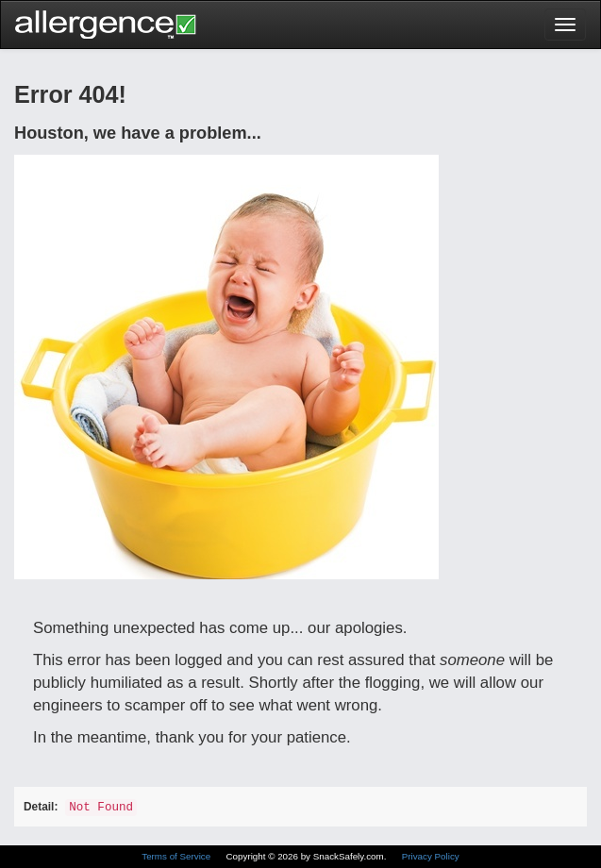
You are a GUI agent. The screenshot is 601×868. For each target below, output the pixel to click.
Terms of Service (177, 856)
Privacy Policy (431, 856)
